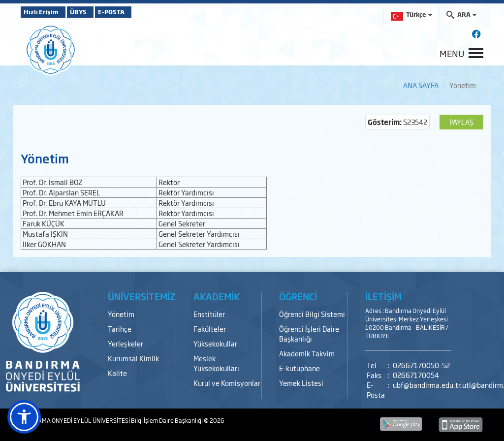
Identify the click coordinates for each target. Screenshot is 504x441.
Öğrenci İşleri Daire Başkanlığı (309, 333)
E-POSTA (139, 12)
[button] (24, 417)
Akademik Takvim (307, 353)
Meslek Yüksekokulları (216, 363)
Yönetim (121, 314)
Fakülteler (210, 329)
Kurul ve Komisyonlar (227, 383)
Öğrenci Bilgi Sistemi (312, 314)
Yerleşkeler (126, 343)
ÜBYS (93, 12)
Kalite (117, 373)
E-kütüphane (299, 368)
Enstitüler (209, 314)
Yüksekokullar (215, 343)
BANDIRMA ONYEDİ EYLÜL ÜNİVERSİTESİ (76, 420)
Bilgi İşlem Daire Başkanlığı (167, 420)
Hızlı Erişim (45, 12)
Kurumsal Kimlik (133, 358)
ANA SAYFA (421, 85)
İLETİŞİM (383, 296)
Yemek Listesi (301, 383)
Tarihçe (120, 329)
